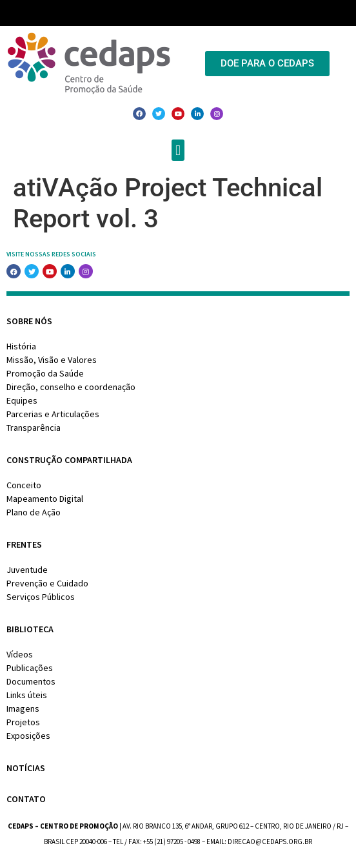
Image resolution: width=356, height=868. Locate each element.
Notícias (26, 768)
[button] (178, 150)
